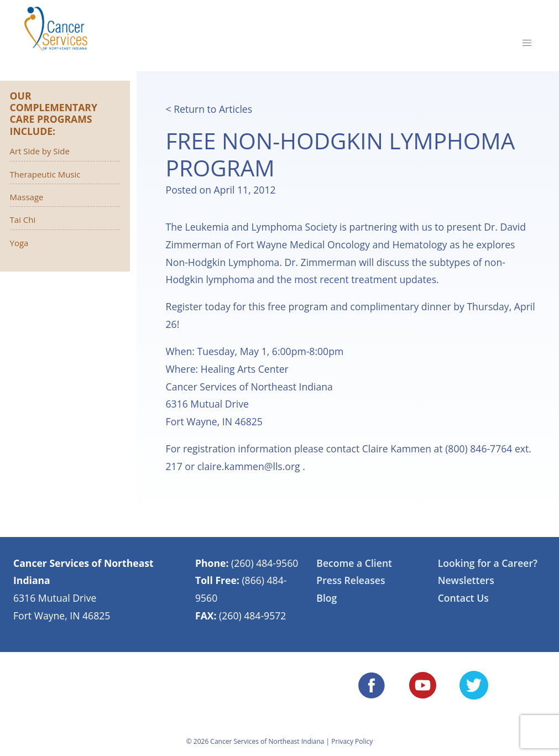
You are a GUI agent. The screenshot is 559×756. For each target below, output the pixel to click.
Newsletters (466, 580)
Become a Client (354, 563)
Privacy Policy (352, 741)
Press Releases (351, 580)
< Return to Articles (209, 109)
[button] (527, 43)
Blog (326, 598)
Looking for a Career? (488, 563)
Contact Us (463, 598)
